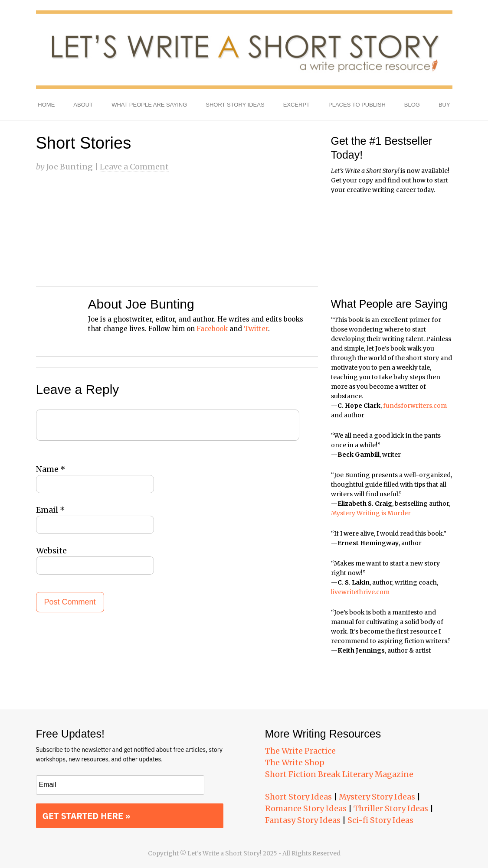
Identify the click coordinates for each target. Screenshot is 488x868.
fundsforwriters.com (415, 406)
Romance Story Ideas (306, 808)
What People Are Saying (149, 105)
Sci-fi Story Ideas (380, 820)
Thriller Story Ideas (391, 808)
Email (51, 510)
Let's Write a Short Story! (244, 50)
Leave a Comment (134, 167)
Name (51, 469)
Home (46, 105)
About (83, 105)
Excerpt (296, 105)
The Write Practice (300, 751)
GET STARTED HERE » (87, 816)
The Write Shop (295, 762)
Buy (444, 105)
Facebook (212, 329)
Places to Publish (357, 105)
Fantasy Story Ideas (303, 820)
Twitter (256, 329)
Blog (412, 105)
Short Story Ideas (235, 105)
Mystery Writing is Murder (371, 513)
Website (51, 551)
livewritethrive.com (360, 592)
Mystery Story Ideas (377, 797)
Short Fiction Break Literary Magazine (339, 774)
